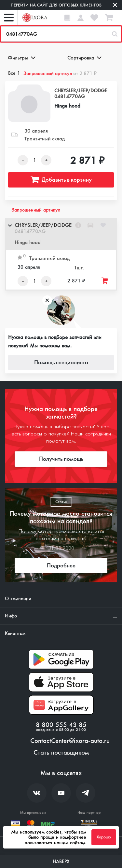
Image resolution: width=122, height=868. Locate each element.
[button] (61, 234)
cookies (54, 832)
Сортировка (84, 58)
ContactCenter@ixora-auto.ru (70, 741)
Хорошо (104, 837)
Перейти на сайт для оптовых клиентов (56, 5)
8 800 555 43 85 (61, 725)
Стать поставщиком (61, 753)
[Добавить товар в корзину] (105, 281)
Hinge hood (67, 106)
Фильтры (21, 58)
